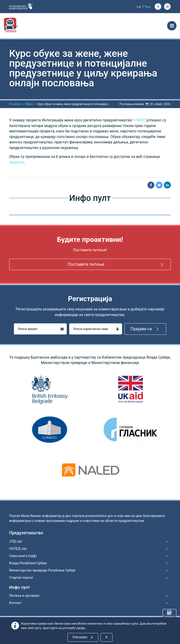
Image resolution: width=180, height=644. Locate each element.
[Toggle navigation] (172, 26)
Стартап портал (21, 578)
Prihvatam (83, 637)
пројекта (17, 162)
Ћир (148, 7)
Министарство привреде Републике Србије (42, 570)
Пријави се (145, 329)
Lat (139, 7)
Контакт (15, 603)
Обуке (29, 104)
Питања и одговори (24, 596)
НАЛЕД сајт (18, 549)
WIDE (141, 120)
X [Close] (107, 637)
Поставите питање (116, 264)
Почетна (15, 104)
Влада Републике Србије (28, 563)
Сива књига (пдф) (23, 556)
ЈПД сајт (16, 541)
